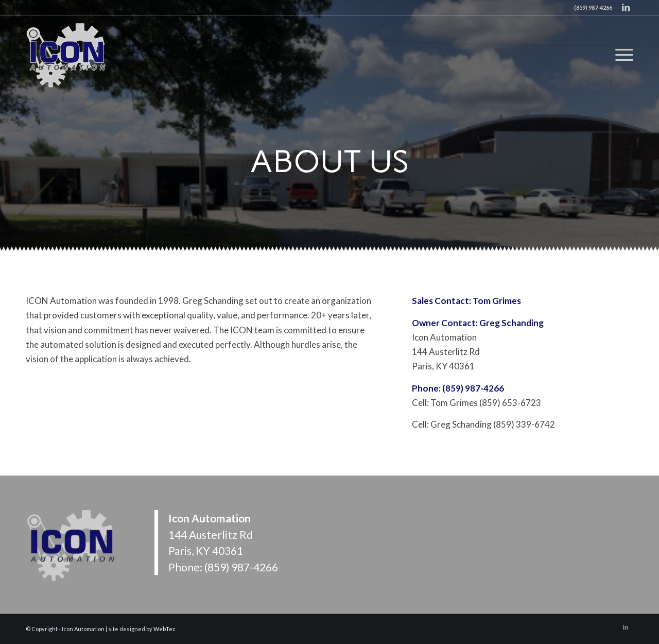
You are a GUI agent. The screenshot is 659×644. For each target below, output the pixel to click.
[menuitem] (621, 55)
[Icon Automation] (67, 55)
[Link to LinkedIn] (626, 8)
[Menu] (621, 55)
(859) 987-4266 (241, 567)
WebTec (164, 629)
